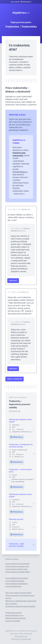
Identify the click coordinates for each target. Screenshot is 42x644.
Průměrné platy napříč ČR (13, 613)
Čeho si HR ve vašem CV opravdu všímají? (18, 593)
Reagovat (13, 281)
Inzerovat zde (15, 411)
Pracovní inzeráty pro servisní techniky (17, 564)
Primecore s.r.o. (21, 636)
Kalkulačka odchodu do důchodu (16, 618)
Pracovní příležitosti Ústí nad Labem (17, 578)
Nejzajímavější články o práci (14, 615)
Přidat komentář (15, 379)
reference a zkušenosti (21, 639)
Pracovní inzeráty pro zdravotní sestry (17, 566)
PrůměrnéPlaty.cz (20, 172)
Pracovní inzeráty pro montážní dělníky (18, 572)
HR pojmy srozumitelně (13, 621)
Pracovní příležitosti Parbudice (15, 581)
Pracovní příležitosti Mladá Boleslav (16, 584)
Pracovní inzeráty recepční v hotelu (16, 569)
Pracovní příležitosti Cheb (13, 586)
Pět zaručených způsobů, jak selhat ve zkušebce (20, 606)
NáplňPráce (21, 13)
